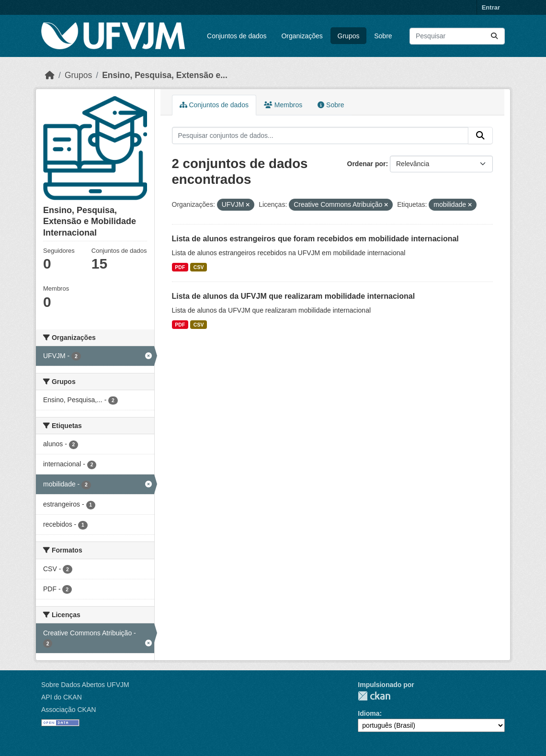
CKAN (374, 696)
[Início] (50, 75)
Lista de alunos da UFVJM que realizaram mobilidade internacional (294, 296)
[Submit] (494, 36)
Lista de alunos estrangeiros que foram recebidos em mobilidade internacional (315, 239)
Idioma (369, 713)
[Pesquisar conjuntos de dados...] (457, 36)
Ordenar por (367, 164)
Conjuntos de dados (237, 36)
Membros (283, 105)
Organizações (302, 36)
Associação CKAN (68, 710)
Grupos (349, 36)
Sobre (383, 36)
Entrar (491, 7)
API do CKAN (62, 697)
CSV (199, 267)
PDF (180, 267)
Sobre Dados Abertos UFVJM (85, 685)
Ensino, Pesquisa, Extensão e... (165, 75)
